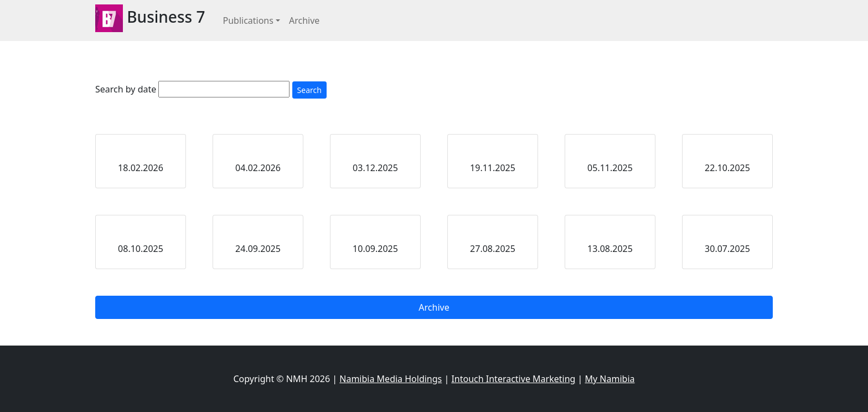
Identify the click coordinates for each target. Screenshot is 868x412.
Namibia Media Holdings (391, 379)
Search (309, 90)
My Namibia (610, 379)
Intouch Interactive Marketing (513, 379)
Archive (304, 20)
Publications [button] (248, 20)
